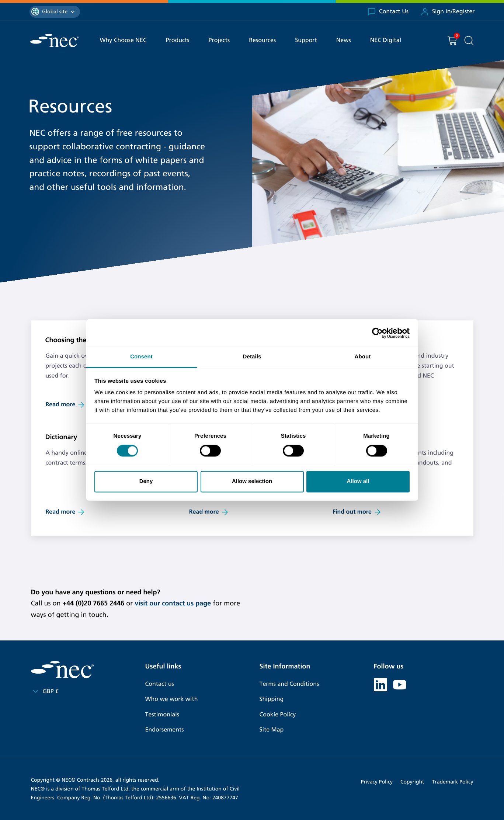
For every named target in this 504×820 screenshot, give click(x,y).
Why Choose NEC (123, 40)
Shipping (272, 699)
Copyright (412, 782)
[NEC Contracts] (54, 41)
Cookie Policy (278, 715)
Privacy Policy (377, 782)
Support (306, 40)
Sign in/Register (448, 12)
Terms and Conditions (289, 684)
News (344, 40)
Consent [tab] (141, 357)
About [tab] (363, 357)
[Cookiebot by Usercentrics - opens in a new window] (377, 333)
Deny (146, 481)
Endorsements (165, 730)
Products (178, 40)
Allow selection (252, 481)
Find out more (357, 512)
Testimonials (162, 715)
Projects (219, 40)
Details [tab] (252, 357)
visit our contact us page (173, 603)
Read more (66, 405)
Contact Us (388, 12)
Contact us (160, 684)
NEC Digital (386, 40)
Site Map (272, 730)
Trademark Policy (453, 782)
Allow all (358, 481)
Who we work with (172, 699)
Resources (262, 40)
